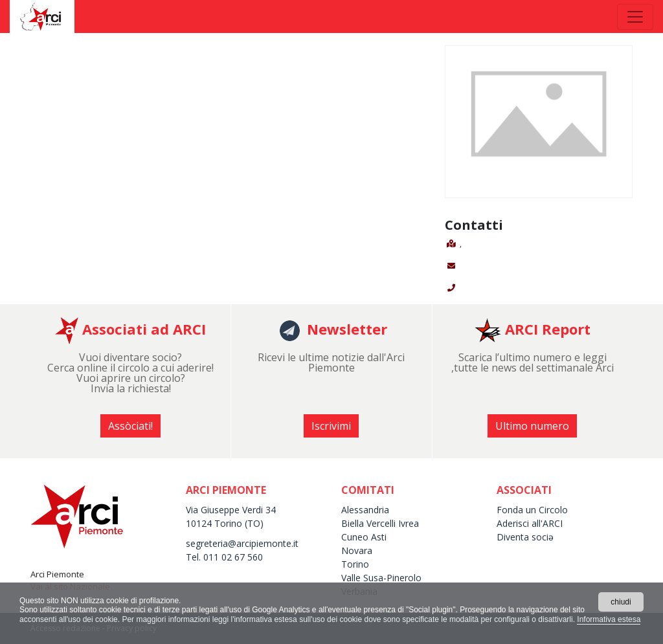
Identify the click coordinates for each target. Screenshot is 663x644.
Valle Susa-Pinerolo (381, 578)
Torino (355, 564)
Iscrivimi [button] (331, 426)
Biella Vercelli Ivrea (380, 523)
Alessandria (365, 510)
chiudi (621, 602)
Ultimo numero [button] (532, 426)
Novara (357, 550)
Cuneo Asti (364, 537)
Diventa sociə (525, 537)
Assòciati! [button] (130, 426)
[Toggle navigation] (635, 17)
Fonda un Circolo (532, 510)
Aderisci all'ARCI (530, 523)
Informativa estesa (609, 619)
